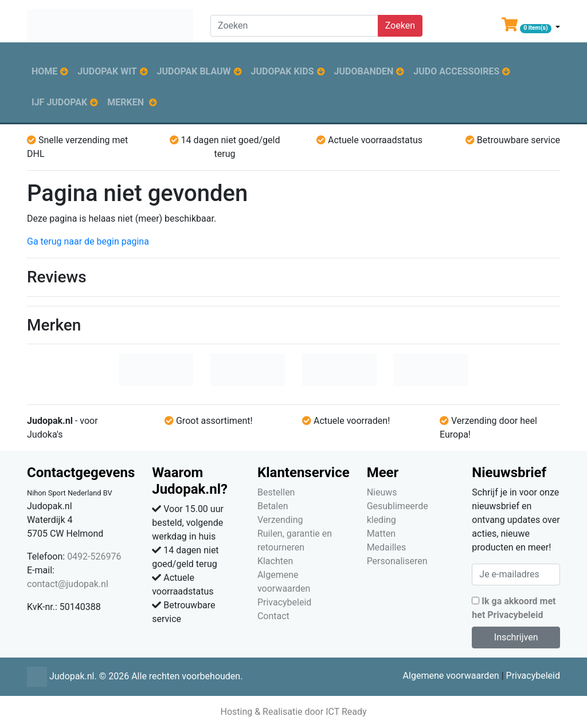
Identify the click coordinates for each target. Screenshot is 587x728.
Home (44, 71)
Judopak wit (107, 71)
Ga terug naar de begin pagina (88, 241)
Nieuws (382, 492)
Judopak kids (283, 71)
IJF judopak (59, 102)
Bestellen (276, 492)
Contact (273, 616)
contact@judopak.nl (68, 584)
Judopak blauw (194, 71)
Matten (381, 534)
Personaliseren (397, 561)
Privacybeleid (284, 602)
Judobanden (364, 71)
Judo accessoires (456, 71)
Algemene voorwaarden (451, 676)
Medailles (387, 547)
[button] (531, 27)
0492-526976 (94, 556)
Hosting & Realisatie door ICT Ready (293, 712)
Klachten (275, 561)
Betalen (273, 506)
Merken (126, 102)
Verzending (280, 520)
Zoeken (400, 25)
